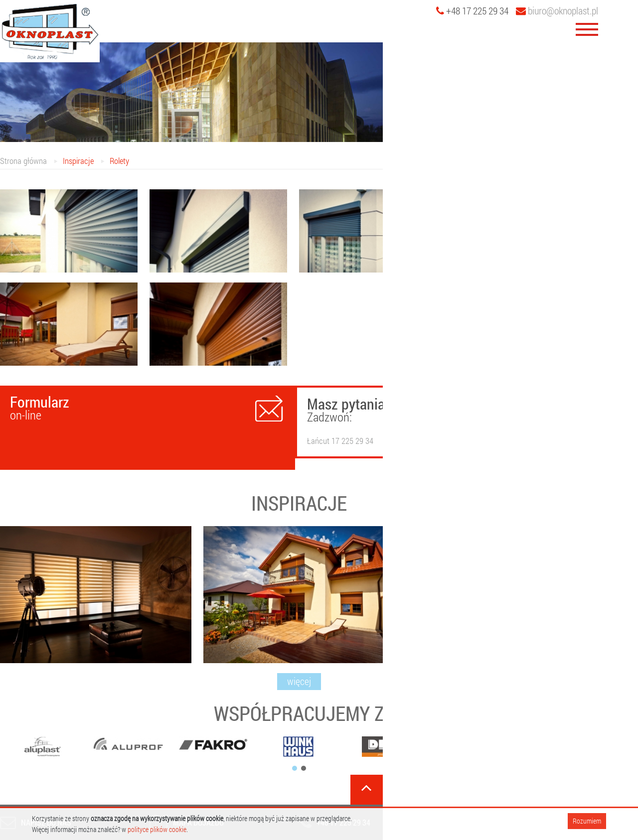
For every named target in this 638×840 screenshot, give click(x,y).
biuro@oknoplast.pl (557, 10)
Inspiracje (78, 161)
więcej (299, 681)
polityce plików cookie (157, 829)
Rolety (119, 161)
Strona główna (23, 161)
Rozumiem (587, 821)
